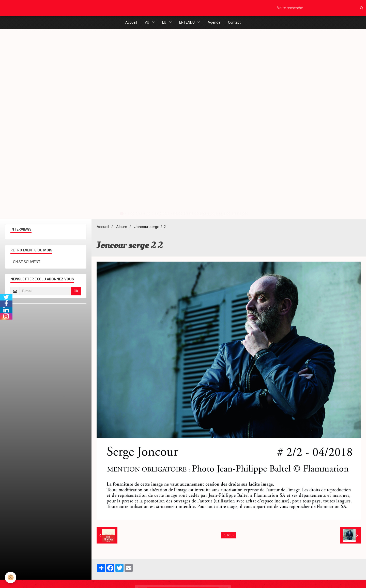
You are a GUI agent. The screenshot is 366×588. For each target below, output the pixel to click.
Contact (234, 22)
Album (122, 227)
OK (76, 292)
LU (165, 22)
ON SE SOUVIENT (27, 262)
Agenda (214, 22)
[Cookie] (11, 577)
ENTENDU (187, 22)
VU (147, 22)
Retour (229, 536)
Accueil (131, 22)
